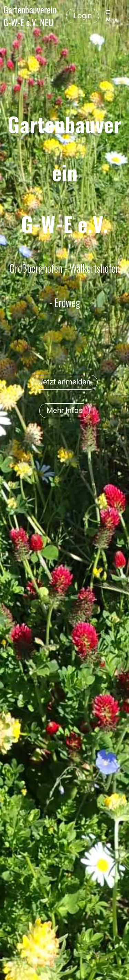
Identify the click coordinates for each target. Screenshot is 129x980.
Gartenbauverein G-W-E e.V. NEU (30, 16)
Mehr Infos (64, 410)
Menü (112, 16)
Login (83, 16)
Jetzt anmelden (65, 382)
